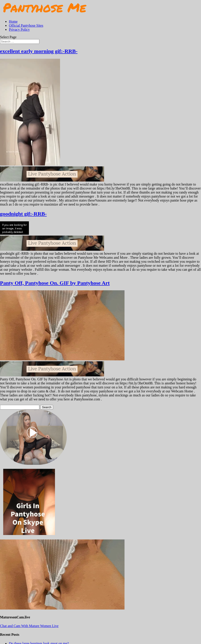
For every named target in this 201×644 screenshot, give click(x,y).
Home (13, 21)
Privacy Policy (19, 29)
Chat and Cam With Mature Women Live (29, 626)
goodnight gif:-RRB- (23, 214)
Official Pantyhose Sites (26, 25)
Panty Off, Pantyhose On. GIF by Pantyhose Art (55, 283)
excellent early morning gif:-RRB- (39, 51)
